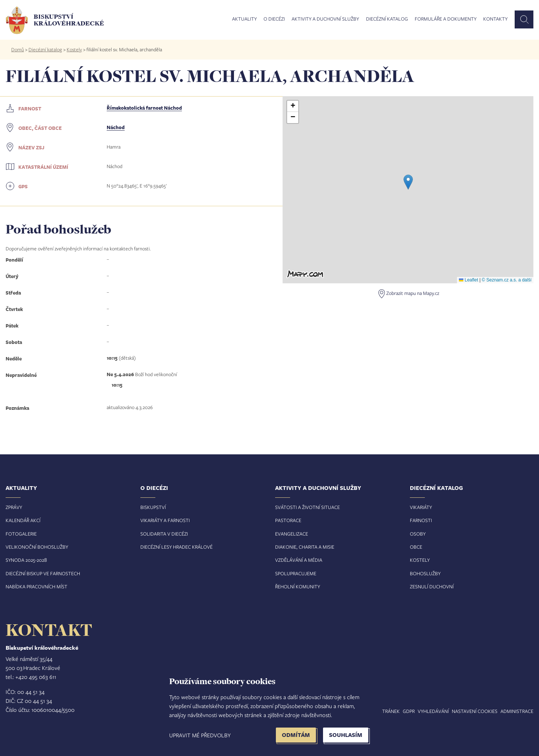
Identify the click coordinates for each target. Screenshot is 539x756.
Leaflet (468, 280)
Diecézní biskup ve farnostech (43, 573)
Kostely (74, 49)
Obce (416, 547)
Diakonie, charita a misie (305, 547)
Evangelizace (292, 534)
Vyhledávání (433, 711)
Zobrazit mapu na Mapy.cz (413, 293)
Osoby (418, 534)
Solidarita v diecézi (164, 534)
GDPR (409, 711)
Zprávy (14, 507)
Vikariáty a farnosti (165, 520)
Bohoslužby (425, 573)
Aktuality (244, 19)
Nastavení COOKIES (475, 711)
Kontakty (495, 19)
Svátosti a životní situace (307, 507)
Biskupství (153, 507)
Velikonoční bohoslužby (37, 547)
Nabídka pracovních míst (36, 586)
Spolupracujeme (296, 573)
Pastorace (288, 520)
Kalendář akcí (23, 520)
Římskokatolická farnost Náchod (144, 108)
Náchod (116, 127)
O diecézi (274, 19)
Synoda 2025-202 (25, 560)
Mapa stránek (383, 711)
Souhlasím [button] (346, 735)
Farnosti (421, 520)
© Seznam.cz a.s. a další (507, 280)
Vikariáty (421, 507)
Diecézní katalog (387, 19)
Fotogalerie (21, 534)
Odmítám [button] (296, 735)
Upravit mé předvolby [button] (200, 735)
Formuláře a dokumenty (446, 19)
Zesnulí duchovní (432, 586)
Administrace (517, 711)
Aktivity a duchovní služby (325, 19)
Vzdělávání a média (299, 560)
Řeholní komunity (298, 586)
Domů (18, 49)
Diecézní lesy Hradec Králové (176, 547)
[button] (408, 182)
